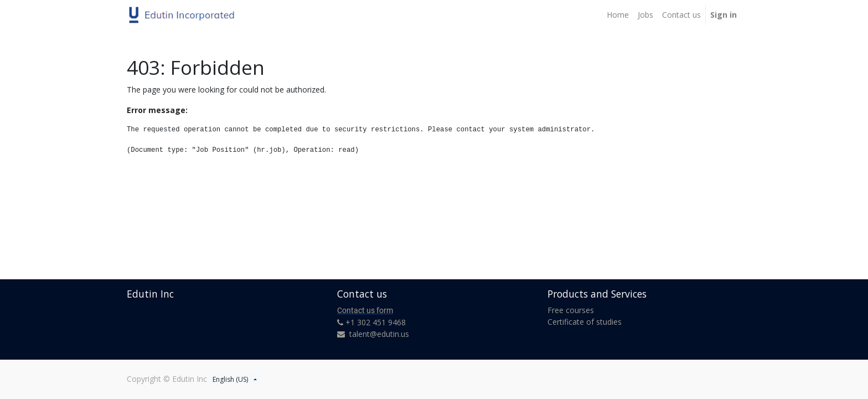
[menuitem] (618, 15)
